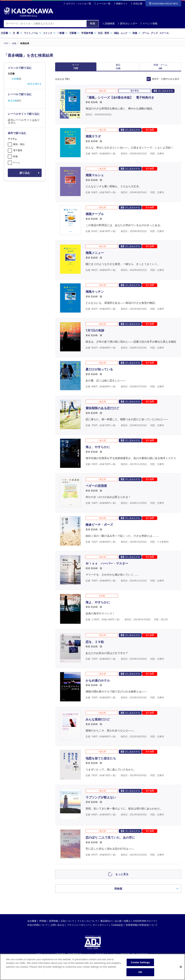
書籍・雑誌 (19, 144)
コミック (49, 33)
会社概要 (32, 924)
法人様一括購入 (123, 924)
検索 (93, 23)
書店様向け (106, 924)
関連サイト (122, 4)
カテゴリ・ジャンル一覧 (79, 4)
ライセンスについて (87, 924)
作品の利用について (38, 928)
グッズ (154, 33)
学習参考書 (89, 33)
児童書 (74, 33)
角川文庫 (12, 101)
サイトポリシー (101, 928)
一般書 (62, 33)
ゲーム (146, 33)
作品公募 (138, 4)
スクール (164, 33)
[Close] (181, 967)
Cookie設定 (117, 928)
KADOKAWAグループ (144, 924)
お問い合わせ (57, 928)
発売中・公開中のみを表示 (166, 82)
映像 (137, 33)
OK (140, 972)
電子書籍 (18, 150)
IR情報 (43, 924)
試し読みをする (163, 94)
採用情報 (53, 924)
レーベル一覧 (104, 4)
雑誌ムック (123, 33)
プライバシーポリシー (79, 928)
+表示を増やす (34, 84)
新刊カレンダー (127, 24)
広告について (67, 924)
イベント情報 (149, 24)
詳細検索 (108, 24)
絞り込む (25, 173)
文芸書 (6, 33)
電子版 (150, 132)
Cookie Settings (140, 962)
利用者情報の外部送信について (142, 928)
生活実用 (105, 33)
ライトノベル (33, 33)
